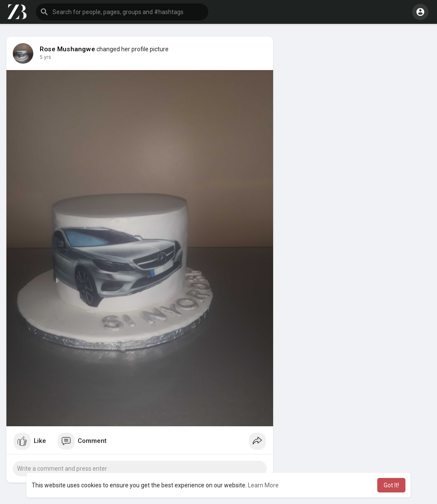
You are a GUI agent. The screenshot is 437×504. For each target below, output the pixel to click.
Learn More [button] (263, 485)
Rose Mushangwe (67, 49)
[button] (122, 12)
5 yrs (45, 57)
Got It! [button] (391, 485)
